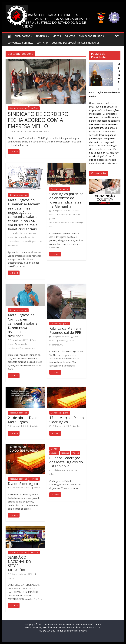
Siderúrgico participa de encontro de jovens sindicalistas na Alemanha (66, 200)
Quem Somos (22, 36)
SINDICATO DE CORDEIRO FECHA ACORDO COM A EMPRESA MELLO (38, 120)
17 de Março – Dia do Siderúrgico (67, 420)
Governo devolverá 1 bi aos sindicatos (76, 43)
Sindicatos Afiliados (91, 36)
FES (62, 223)
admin (35, 426)
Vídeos (57, 36)
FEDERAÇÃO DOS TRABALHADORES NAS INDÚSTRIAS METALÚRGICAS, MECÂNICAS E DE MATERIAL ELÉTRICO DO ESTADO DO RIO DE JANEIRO (55, 21)
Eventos (70, 36)
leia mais (112, 163)
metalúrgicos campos (25, 348)
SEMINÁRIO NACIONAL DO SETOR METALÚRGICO (20, 563)
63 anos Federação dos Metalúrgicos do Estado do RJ (66, 462)
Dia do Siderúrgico (23, 484)
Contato (42, 43)
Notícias (41, 36)
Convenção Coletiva (20, 43)
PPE (61, 345)
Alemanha (64, 214)
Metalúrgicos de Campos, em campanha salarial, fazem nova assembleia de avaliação (24, 325)
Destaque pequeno (18, 108)
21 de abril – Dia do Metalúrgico (24, 420)
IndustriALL (69, 223)
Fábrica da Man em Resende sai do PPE (65, 330)
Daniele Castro (42, 131)
